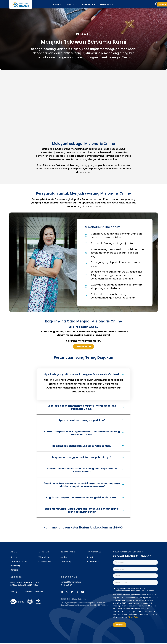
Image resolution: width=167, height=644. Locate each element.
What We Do (44, 558)
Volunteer (134, 4)
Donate (150, 4)
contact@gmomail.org (71, 583)
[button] (57, 4)
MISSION (72, 4)
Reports (90, 558)
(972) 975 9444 (68, 586)
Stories (64, 558)
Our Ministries (45, 562)
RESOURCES (88, 4)
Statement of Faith (19, 562)
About (57, 4)
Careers (14, 571)
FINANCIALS (107, 4)
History (14, 558)
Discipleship (66, 562)
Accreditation (93, 562)
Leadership (15, 567)
